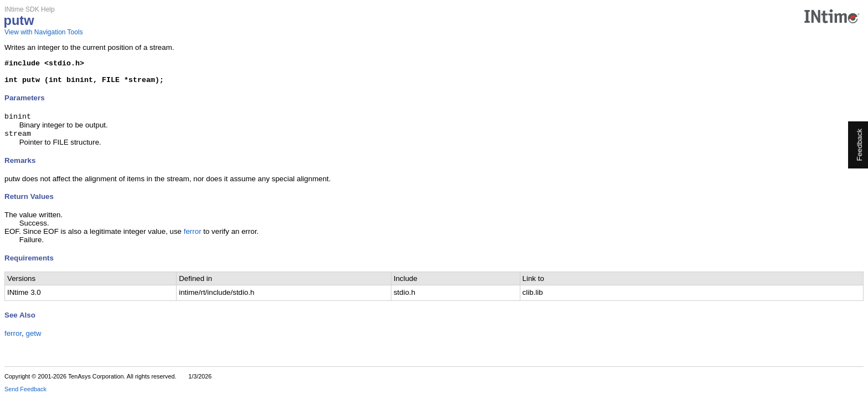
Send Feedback (25, 396)
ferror (193, 239)
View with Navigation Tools (44, 32)
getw (34, 341)
